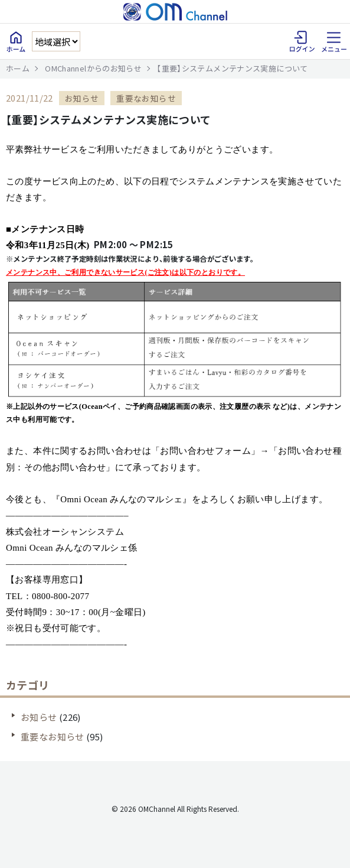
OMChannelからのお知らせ (93, 68)
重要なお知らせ (53, 737)
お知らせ (39, 717)
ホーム (18, 68)
